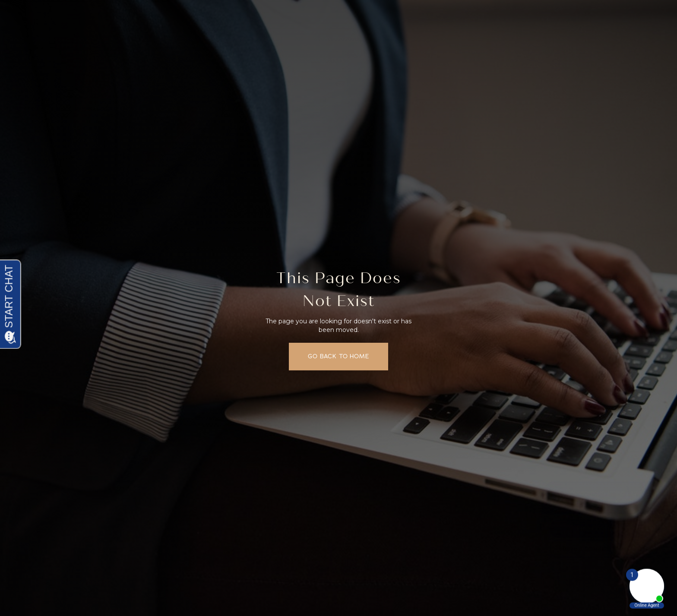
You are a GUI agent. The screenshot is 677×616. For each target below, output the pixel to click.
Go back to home (338, 356)
